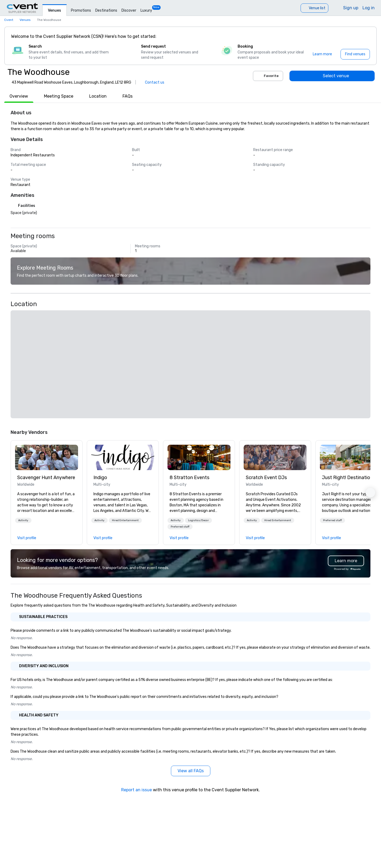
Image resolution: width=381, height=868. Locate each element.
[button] (23, 520)
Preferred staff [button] (180, 527)
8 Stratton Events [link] (189, 478)
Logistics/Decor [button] (198, 520)
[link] (47, 457)
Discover (129, 10)
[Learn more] (322, 54)
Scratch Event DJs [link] (266, 478)
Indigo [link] (100, 478)
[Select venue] (332, 76)
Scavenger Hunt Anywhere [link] (46, 478)
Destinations (106, 10)
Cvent (9, 20)
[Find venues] (355, 54)
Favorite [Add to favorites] (268, 76)
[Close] (365, 37)
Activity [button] (23, 520)
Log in (369, 8)
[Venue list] (314, 8)
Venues (55, 10)
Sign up (351, 8)
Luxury (146, 10)
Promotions (81, 10)
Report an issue (137, 790)
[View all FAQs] (191, 771)
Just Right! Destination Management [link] (351, 478)
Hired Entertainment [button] (125, 520)
